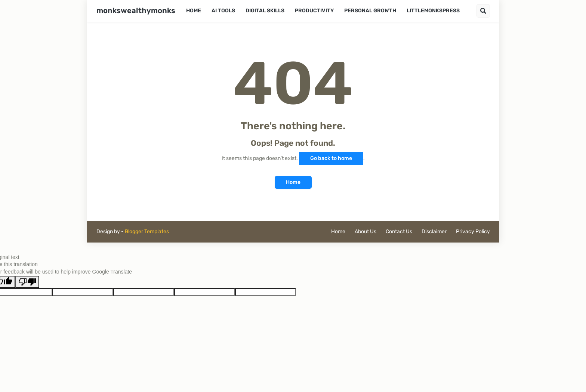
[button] (483, 11)
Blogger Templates (147, 232)
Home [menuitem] (194, 11)
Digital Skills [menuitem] (265, 11)
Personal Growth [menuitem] (370, 11)
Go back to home (331, 158)
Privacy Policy (473, 232)
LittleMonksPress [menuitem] (433, 11)
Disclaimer (434, 232)
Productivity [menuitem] (314, 11)
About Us (366, 232)
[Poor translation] (27, 282)
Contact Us (399, 232)
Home (293, 182)
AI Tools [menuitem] (223, 11)
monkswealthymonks (136, 10)
